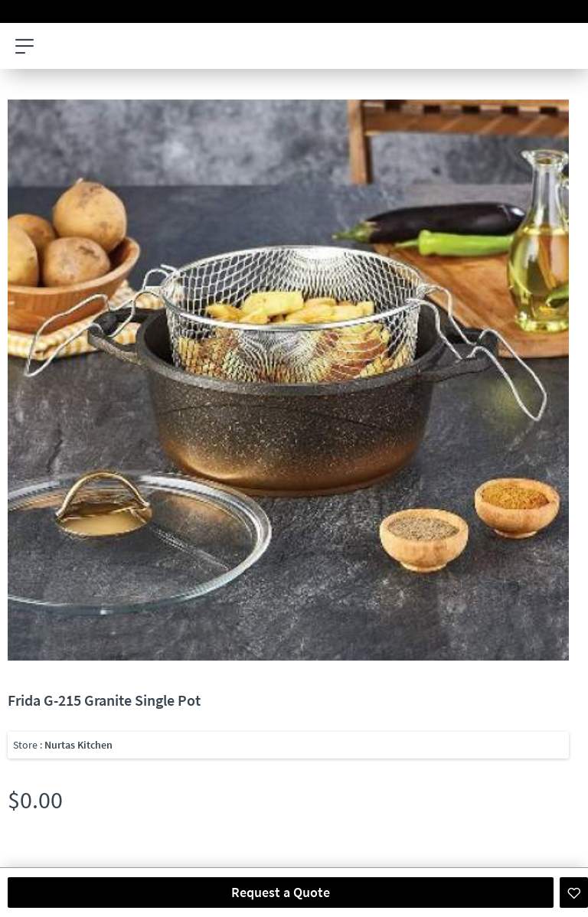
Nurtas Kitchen (78, 745)
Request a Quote (281, 892)
